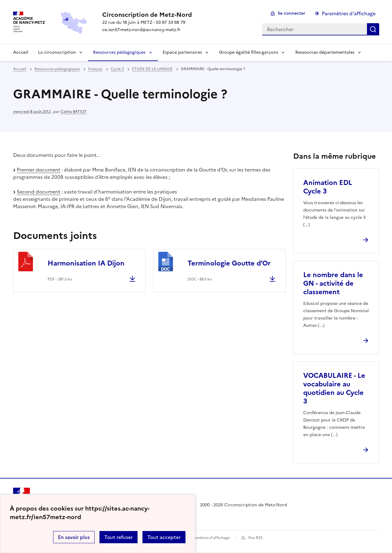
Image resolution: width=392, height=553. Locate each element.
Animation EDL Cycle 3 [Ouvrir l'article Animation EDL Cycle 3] (328, 187)
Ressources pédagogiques (119, 52)
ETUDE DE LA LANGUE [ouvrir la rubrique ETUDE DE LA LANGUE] (152, 69)
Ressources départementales (325, 52)
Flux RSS (255, 538)
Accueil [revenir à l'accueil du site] (20, 69)
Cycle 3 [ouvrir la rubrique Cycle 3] (117, 69)
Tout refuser (119, 537)
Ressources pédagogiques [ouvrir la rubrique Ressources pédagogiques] (57, 69)
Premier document (39, 170)
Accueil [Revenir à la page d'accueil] (21, 52)
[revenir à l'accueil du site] (147, 15)
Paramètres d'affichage (209, 538)
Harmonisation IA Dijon (86, 263)
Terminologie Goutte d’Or (229, 263)
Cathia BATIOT (74, 112)
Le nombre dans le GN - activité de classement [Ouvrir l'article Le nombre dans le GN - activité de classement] (333, 283)
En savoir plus (74, 537)
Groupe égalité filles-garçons (249, 52)
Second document (39, 192)
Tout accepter (164, 537)
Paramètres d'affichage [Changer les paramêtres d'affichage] (349, 13)
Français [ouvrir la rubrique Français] (95, 69)
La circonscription (57, 52)
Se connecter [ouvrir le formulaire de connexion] (291, 13)
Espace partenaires (182, 52)
